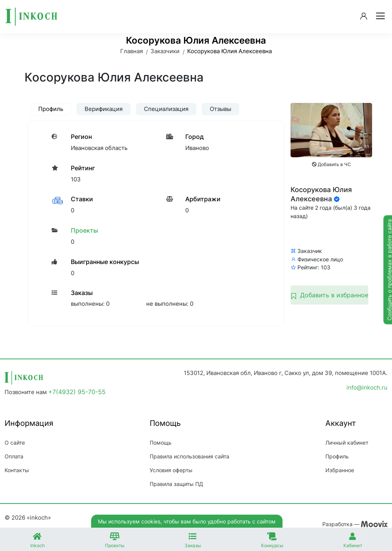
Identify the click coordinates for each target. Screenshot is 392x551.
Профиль (337, 456)
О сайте (15, 443)
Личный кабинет (347, 443)
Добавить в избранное (329, 295)
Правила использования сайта (189, 456)
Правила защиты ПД (176, 484)
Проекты (84, 230)
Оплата (14, 456)
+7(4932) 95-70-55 (77, 392)
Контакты (17, 470)
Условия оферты (171, 470)
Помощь (161, 443)
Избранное (340, 470)
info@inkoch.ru (367, 387)
